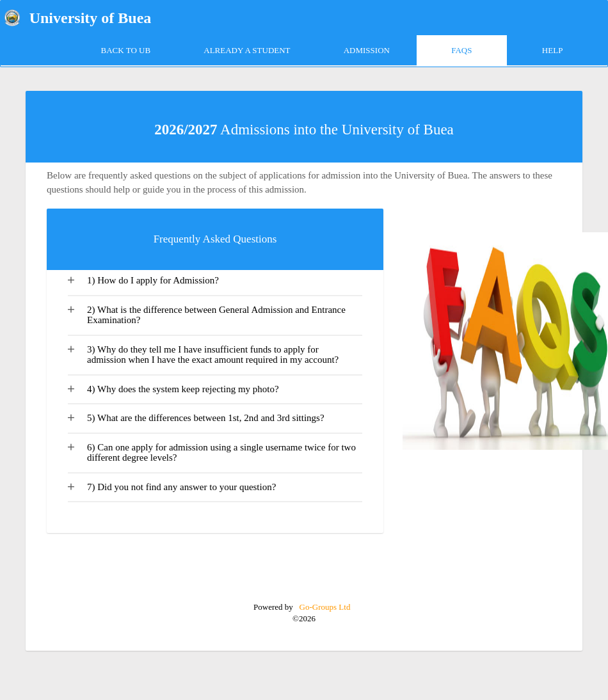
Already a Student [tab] (247, 50)
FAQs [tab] (461, 50)
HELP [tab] (553, 50)
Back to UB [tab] (126, 50)
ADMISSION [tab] (367, 50)
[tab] (215, 283)
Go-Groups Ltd (324, 607)
